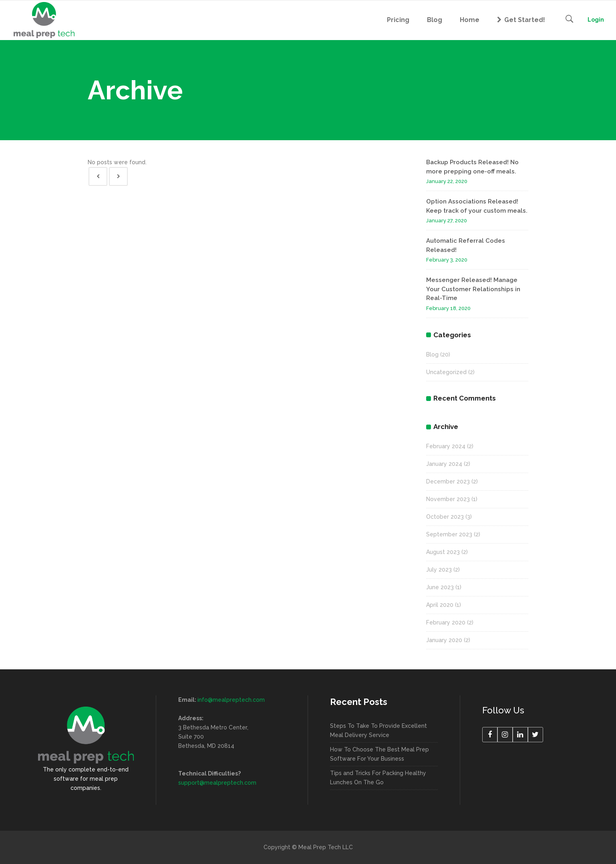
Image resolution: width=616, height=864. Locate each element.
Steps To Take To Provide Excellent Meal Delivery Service (378, 730)
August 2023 (443, 552)
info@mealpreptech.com (231, 700)
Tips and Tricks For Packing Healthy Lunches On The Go (378, 778)
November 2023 (448, 499)
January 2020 (444, 640)
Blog (432, 354)
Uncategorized (446, 372)
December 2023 (448, 481)
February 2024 (446, 446)
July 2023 (439, 570)
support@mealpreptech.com (217, 783)
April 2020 (440, 605)
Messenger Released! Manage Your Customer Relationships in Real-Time (473, 289)
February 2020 (446, 622)
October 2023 (445, 517)
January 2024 (444, 464)
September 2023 (449, 534)
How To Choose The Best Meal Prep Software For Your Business (379, 754)
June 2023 (440, 587)
